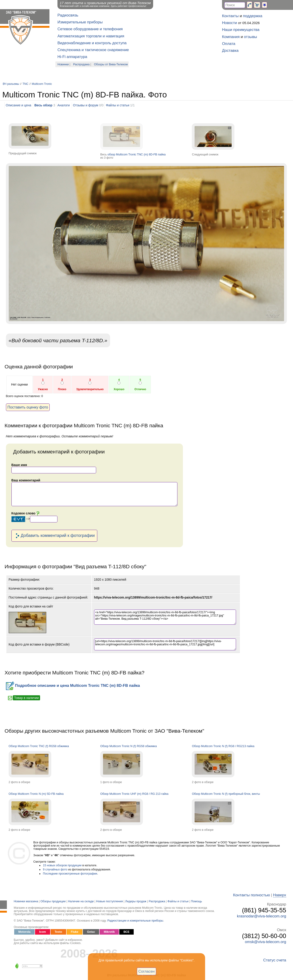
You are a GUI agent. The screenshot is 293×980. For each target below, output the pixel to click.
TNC (25, 84)
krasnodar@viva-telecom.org (262, 916)
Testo (58, 932)
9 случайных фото (55, 870)
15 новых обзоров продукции (62, 865)
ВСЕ (126, 932)
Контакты (230, 16)
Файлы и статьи (117, 105)
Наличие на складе (81, 901)
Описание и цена (18, 105)
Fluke (75, 932)
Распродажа (81, 64)
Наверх (280, 895)
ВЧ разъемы (11, 84)
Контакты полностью (251, 895)
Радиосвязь (68, 15)
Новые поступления (110, 901)
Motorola (24, 932)
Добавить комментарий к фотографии (54, 536)
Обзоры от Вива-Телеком (111, 64)
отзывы (251, 37)
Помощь (197, 901)
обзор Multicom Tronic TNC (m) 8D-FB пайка (137, 155)
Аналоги (64, 105)
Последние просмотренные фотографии (70, 874)
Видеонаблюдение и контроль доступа (92, 43)
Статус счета (275, 960)
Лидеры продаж (136, 901)
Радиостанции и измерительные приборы (135, 921)
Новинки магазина (26, 901)
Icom (42, 932)
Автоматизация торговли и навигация (91, 36)
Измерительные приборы (80, 22)
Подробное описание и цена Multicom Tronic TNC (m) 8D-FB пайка (73, 686)
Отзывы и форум (86, 105)
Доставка (230, 51)
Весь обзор (43, 105)
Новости (229, 23)
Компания (231, 37)
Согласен (147, 971)
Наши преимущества (241, 30)
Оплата (229, 44)
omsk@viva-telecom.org (266, 942)
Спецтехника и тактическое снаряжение (93, 50)
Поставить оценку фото (28, 407)
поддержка (253, 16)
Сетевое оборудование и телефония (90, 29)
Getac (91, 932)
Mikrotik (109, 932)
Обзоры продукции (53, 901)
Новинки (63, 64)
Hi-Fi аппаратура (72, 57)
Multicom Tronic (42, 84)
